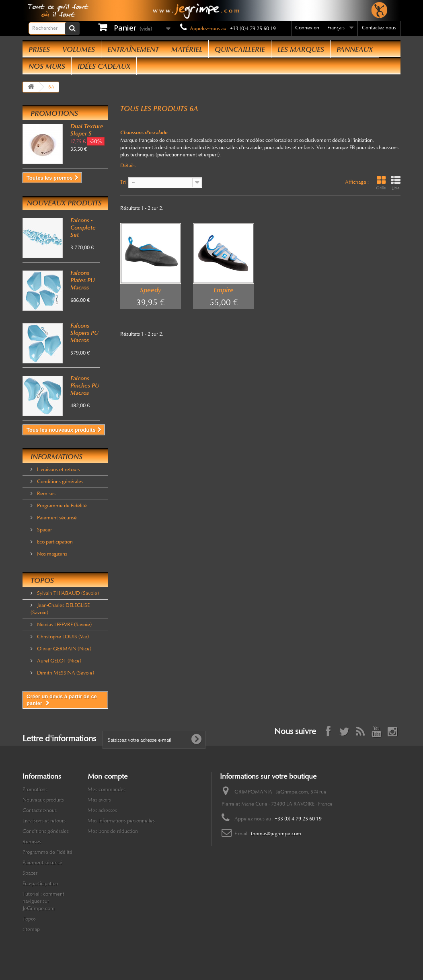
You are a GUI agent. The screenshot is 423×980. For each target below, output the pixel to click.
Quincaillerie (240, 49)
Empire (224, 290)
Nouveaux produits (64, 203)
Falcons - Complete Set (83, 228)
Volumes (79, 49)
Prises (39, 49)
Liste (396, 183)
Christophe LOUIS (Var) (62, 637)
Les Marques (301, 49)
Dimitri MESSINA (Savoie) (65, 673)
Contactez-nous (379, 28)
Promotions (54, 113)
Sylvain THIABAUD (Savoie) (67, 593)
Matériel (187, 49)
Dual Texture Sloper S (87, 130)
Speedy (151, 290)
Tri (123, 182)
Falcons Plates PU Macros (83, 280)
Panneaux (355, 49)
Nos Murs (47, 66)
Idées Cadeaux (104, 66)
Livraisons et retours (58, 469)
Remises (46, 494)
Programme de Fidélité (61, 506)
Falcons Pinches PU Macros (85, 385)
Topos (42, 580)
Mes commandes (107, 789)
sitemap (31, 929)
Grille (381, 183)
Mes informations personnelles (121, 821)
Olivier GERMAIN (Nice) (64, 649)
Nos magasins (51, 554)
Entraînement (133, 49)
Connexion (307, 28)
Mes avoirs (99, 800)
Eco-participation (54, 542)
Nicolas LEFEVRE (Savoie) (64, 625)
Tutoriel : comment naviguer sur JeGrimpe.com (43, 901)
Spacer (44, 530)
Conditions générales (60, 482)
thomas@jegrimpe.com (276, 834)
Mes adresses (102, 810)
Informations (56, 457)
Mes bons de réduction (113, 831)
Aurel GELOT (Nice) (59, 661)
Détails (128, 166)
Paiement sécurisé (56, 518)
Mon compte (108, 776)
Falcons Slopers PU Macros (84, 333)
